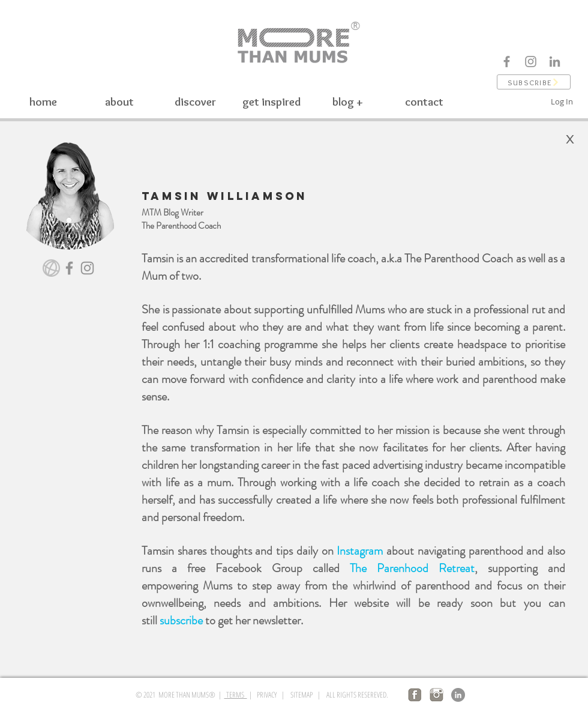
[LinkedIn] (458, 695)
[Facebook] (507, 62)
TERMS (236, 695)
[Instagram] (531, 62)
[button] (534, 82)
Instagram (360, 551)
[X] (570, 139)
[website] (51, 268)
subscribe (181, 620)
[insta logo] (436, 695)
